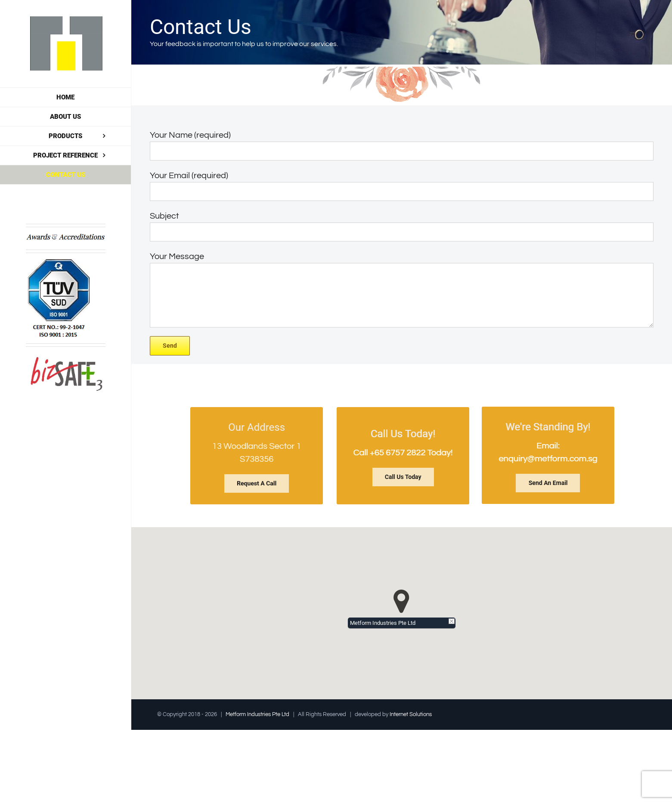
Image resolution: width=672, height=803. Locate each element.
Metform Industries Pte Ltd (257, 714)
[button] (401, 601)
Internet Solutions (411, 714)
